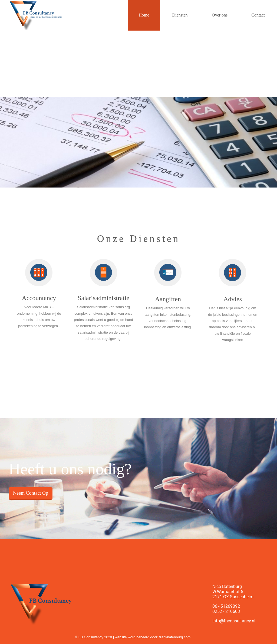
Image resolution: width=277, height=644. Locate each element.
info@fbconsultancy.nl (234, 621)
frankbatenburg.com (175, 637)
